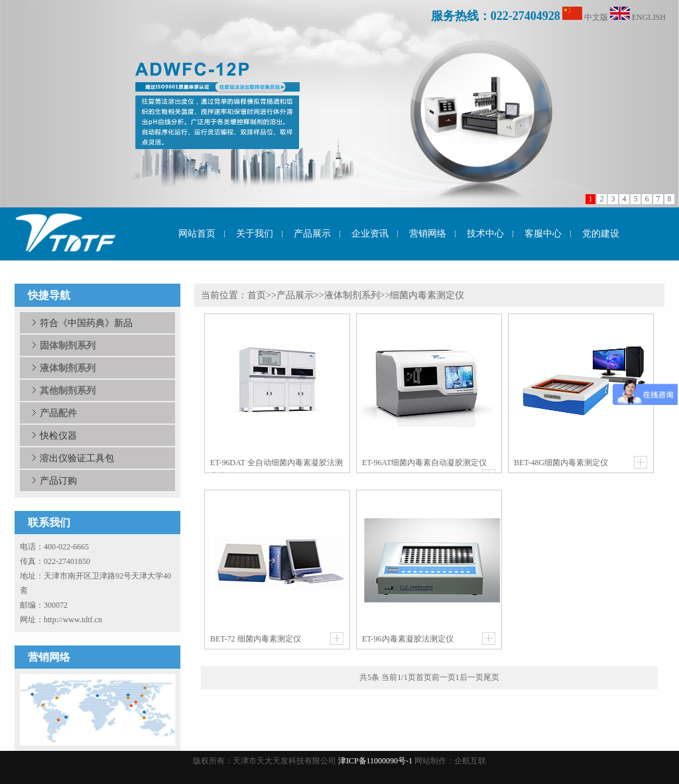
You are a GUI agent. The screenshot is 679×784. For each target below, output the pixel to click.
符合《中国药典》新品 (86, 323)
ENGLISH (649, 17)
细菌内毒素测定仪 (427, 295)
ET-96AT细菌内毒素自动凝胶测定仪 (424, 463)
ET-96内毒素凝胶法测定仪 (408, 639)
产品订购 (58, 480)
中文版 (596, 17)
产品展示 (295, 295)
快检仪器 (58, 435)
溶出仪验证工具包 (77, 458)
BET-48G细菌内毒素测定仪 (561, 463)
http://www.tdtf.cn (73, 620)
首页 (257, 295)
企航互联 (470, 761)
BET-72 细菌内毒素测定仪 (256, 639)
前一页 (444, 677)
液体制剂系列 (352, 295)
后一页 (471, 677)
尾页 (491, 677)
